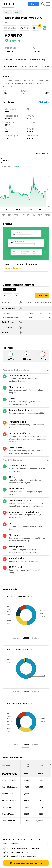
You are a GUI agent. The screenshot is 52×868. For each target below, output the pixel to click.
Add (6, 160)
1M (4, 215)
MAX (47, 215)
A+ (10, 296)
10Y (40, 215)
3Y (28, 215)
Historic (36, 638)
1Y (23, 215)
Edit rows (42, 296)
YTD (16, 215)
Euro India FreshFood (10, 773)
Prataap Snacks (8, 794)
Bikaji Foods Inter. (9, 800)
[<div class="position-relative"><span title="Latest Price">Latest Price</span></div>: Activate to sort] (27, 765)
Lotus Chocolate (8, 821)
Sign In (33, 4)
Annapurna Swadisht (10, 780)
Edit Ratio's (43, 102)
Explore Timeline (15, 268)
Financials (21, 60)
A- (5, 296)
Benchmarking (37, 60)
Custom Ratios (10, 66)
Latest (26, 638)
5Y (34, 215)
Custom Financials (30, 66)
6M (10, 215)
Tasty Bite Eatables (10, 787)
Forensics (46, 66)
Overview (8, 60)
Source (16, 638)
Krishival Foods (8, 814)
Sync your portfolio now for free (26, 863)
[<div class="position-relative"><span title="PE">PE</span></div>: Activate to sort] (40, 765)
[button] (7, 765)
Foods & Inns (7, 807)
